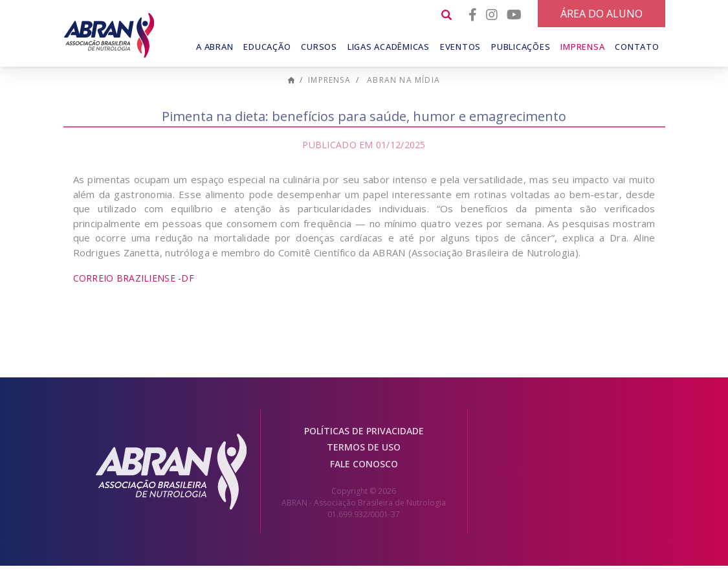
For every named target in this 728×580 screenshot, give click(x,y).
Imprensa (582, 47)
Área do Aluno (601, 14)
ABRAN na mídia (403, 95)
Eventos (460, 47)
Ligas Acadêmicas (389, 47)
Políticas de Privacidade (364, 446)
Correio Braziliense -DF (134, 293)
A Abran (215, 47)
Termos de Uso (364, 462)
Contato (637, 47)
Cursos (319, 47)
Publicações (521, 47)
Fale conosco (364, 479)
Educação (267, 47)
